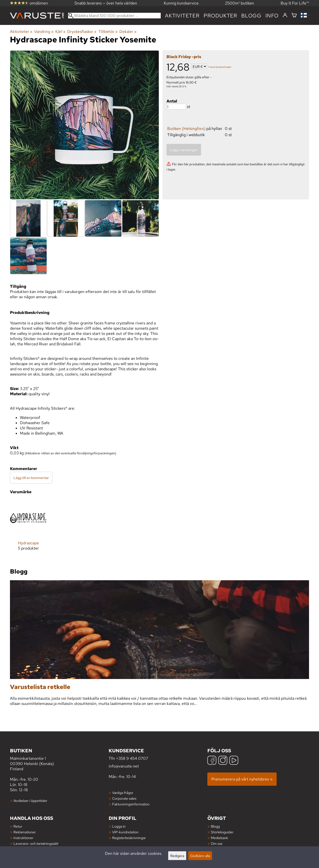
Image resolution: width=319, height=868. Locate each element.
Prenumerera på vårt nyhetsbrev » (242, 779)
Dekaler (128, 32)
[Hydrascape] (28, 529)
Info (272, 16)
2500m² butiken (239, 3)
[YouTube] (234, 761)
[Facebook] (212, 761)
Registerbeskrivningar (129, 838)
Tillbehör (108, 32)
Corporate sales (124, 798)
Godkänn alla (200, 856)
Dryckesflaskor (82, 32)
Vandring (44, 32)
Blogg (215, 826)
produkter (220, 16)
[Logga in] (285, 15)
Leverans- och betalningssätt (36, 843)
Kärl (60, 32)
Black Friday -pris (184, 57)
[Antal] (176, 107)
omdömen (29, 3)
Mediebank (219, 838)
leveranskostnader (221, 67)
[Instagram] (223, 761)
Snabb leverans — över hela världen (106, 3)
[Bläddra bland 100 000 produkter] (114, 16)
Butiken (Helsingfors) (186, 129)
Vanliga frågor (123, 793)
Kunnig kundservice (181, 3)
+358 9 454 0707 (132, 758)
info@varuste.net (124, 766)
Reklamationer (25, 832)
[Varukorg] (294, 16)
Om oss (217, 843)
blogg (251, 16)
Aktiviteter (182, 16)
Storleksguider (222, 832)
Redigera (177, 856)
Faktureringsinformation (131, 804)
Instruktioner (23, 838)
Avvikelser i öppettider (30, 801)
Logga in (119, 826)
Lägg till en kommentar (31, 478)
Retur (18, 826)
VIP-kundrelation (125, 832)
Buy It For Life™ (295, 3)
